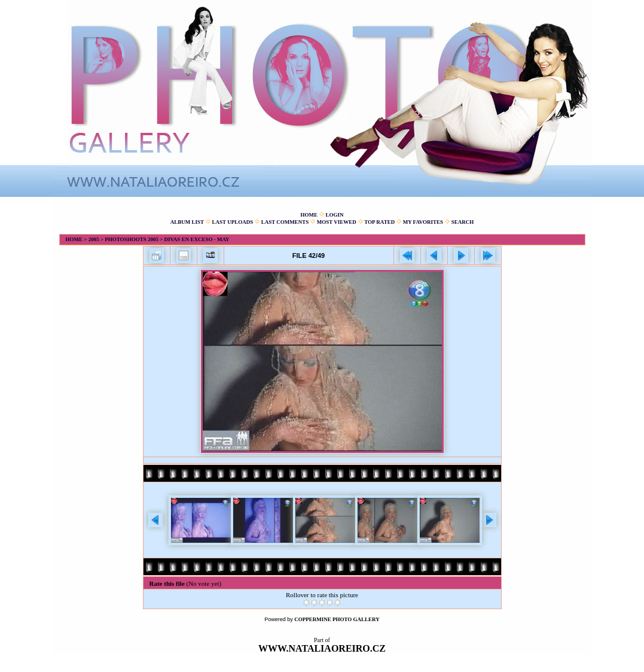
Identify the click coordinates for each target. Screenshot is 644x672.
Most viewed (337, 222)
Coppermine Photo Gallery (337, 619)
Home (309, 215)
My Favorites (423, 222)
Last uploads (233, 222)
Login (334, 215)
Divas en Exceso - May (197, 239)
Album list (187, 222)
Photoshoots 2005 (132, 239)
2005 (94, 239)
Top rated (379, 222)
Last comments (285, 222)
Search (463, 222)
